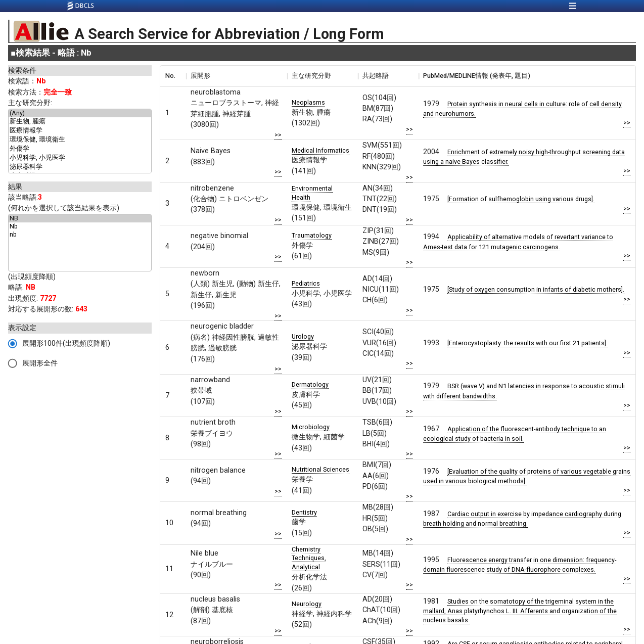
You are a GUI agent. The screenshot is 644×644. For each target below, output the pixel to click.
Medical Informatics (320, 150)
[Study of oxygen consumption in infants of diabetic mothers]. (536, 289)
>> (278, 135)
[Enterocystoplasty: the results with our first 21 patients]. (527, 343)
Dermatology (310, 384)
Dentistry (304, 512)
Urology (303, 336)
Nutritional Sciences (320, 469)
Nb (80, 226)
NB (80, 218)
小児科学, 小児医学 (80, 158)
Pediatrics (306, 283)
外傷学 (80, 149)
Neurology (307, 604)
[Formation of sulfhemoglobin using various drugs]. (521, 199)
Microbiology (311, 427)
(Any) (80, 113)
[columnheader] (173, 76)
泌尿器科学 (80, 167)
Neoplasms (308, 102)
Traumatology (312, 235)
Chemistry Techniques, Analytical (309, 558)
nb (80, 235)
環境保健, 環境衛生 (80, 140)
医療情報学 (80, 131)
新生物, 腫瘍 (80, 122)
